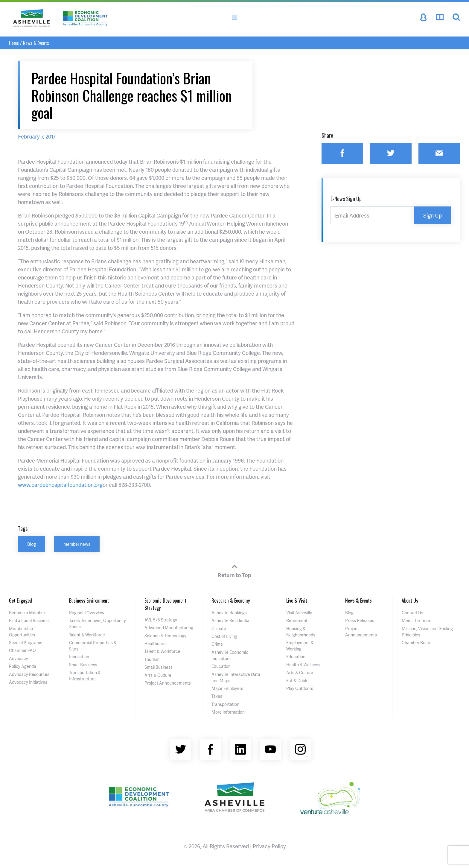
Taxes (217, 696)
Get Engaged (20, 601)
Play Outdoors (300, 688)
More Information (228, 712)
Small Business (83, 665)
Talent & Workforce (87, 635)
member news (77, 544)
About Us (410, 601)
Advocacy (19, 658)
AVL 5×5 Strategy (161, 620)
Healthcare (155, 643)
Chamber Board (417, 643)
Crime (217, 644)
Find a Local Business (29, 620)
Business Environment (89, 601)
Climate (219, 628)
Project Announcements (168, 683)
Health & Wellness (303, 665)
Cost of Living (224, 636)
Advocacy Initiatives (28, 682)
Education (221, 666)
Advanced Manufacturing (169, 628)
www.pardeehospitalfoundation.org (60, 485)
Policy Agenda (23, 666)
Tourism (152, 659)
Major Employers (227, 688)
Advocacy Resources (29, 674)
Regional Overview (87, 613)
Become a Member (27, 613)
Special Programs (26, 643)
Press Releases (360, 620)
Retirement (297, 620)
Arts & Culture (158, 675)
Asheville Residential (231, 620)
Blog (32, 544)
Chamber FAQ (22, 650)
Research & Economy (231, 601)
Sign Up (433, 215)
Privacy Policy (269, 846)
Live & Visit (297, 601)
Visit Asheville (299, 613)
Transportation (225, 704)
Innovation (79, 657)
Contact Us (412, 613)
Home (14, 43)
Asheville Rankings (229, 613)
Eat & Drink (297, 681)
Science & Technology (165, 636)
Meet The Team (417, 620)
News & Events (36, 43)
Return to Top (234, 570)
